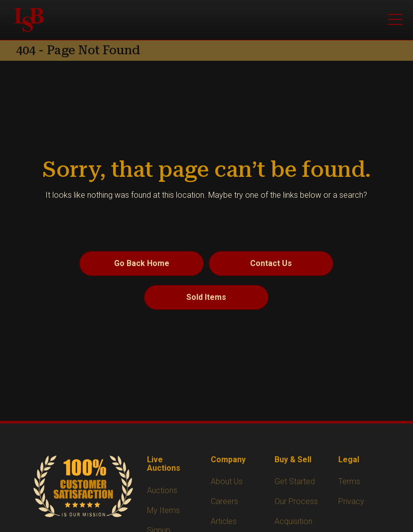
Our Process (296, 501)
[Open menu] (395, 20)
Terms (349, 481)
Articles (224, 521)
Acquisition (293, 521)
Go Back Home (142, 263)
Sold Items (206, 297)
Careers (224, 501)
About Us (227, 481)
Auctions (162, 490)
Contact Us (271, 263)
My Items (163, 510)
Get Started (295, 481)
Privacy (351, 501)
